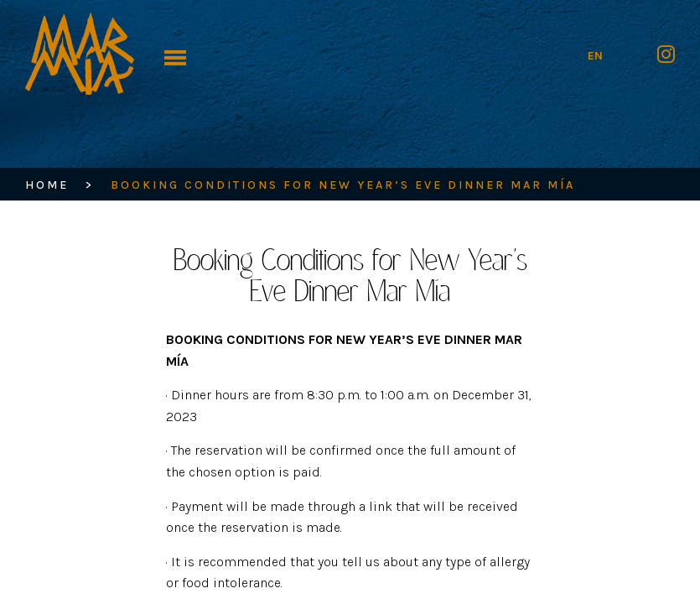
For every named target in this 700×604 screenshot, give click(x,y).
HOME (47, 185)
